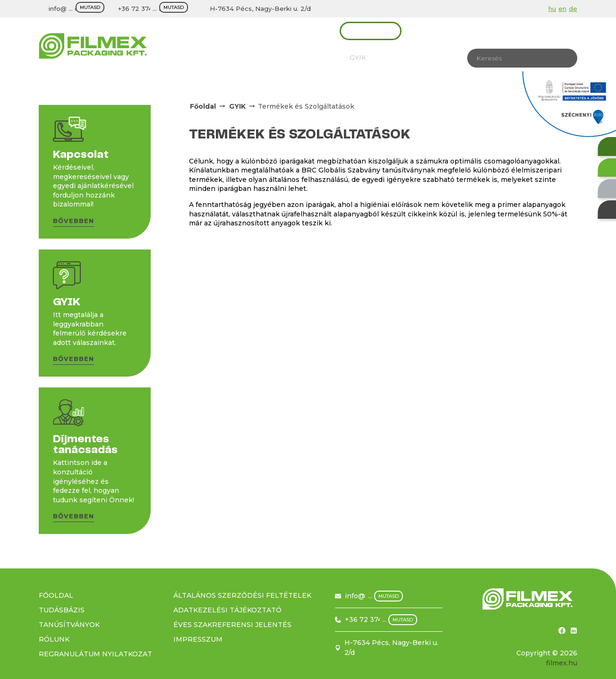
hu (552, 9)
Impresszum (198, 639)
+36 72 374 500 (142, 9)
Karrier (397, 58)
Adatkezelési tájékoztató (227, 610)
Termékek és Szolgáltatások (306, 106)
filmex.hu (562, 663)
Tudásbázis (311, 58)
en (562, 9)
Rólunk (191, 58)
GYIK (358, 58)
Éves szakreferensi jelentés (232, 625)
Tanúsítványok (248, 58)
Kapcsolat (371, 31)
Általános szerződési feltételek (242, 595)
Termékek (199, 31)
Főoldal (203, 106)
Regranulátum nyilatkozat (95, 654)
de (573, 9)
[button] (73, 222)
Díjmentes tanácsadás (284, 31)
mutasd (90, 7)
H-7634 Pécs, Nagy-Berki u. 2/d (260, 9)
